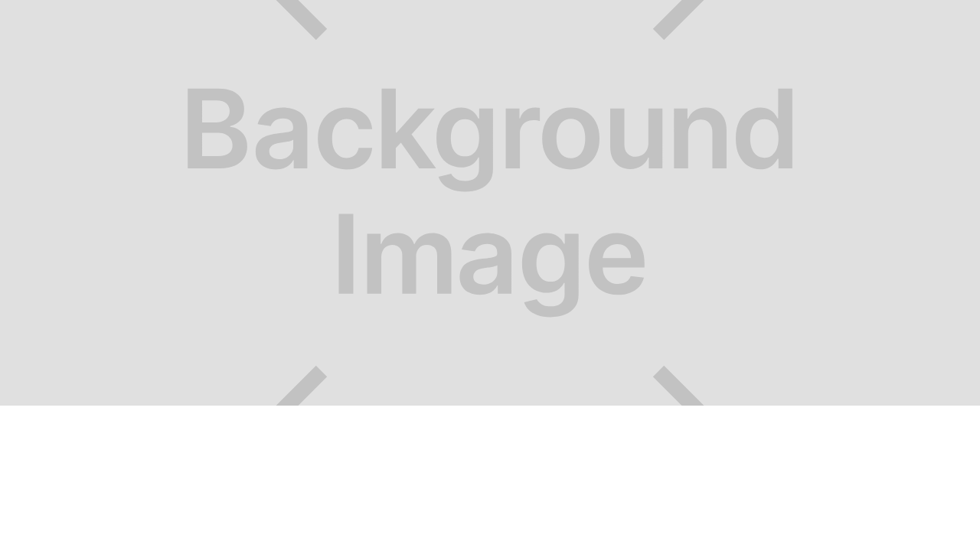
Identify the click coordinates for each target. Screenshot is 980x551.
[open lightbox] (490, 203)
